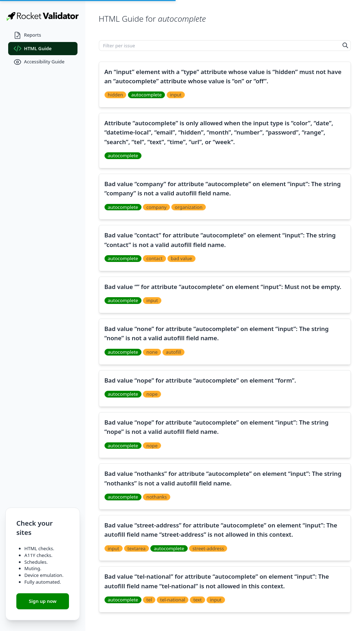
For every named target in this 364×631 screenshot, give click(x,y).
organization (189, 207)
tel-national (173, 600)
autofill (174, 352)
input (176, 95)
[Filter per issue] (220, 46)
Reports (27, 35)
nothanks (157, 497)
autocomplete (146, 95)
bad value (181, 258)
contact (154, 258)
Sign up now (43, 601)
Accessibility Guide (39, 62)
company (157, 207)
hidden (115, 95)
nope (152, 394)
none (152, 352)
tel (149, 600)
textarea (137, 548)
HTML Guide (33, 49)
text (198, 600)
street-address (208, 548)
